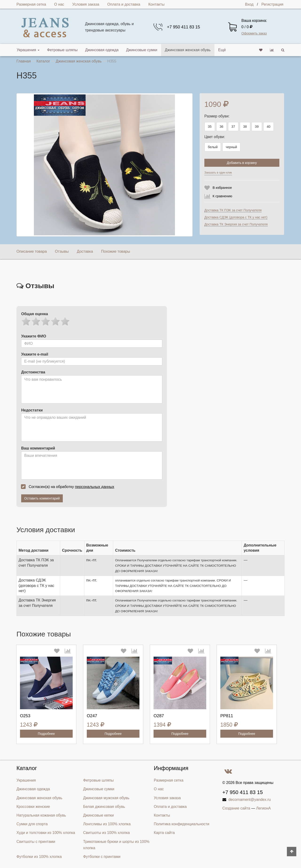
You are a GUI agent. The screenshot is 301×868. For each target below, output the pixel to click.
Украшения (28, 50)
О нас (59, 4)
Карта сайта (164, 833)
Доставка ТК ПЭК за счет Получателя (233, 210)
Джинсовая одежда (102, 50)
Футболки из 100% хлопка (39, 857)
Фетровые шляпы (62, 50)
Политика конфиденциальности (182, 824)
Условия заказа (86, 4)
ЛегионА (263, 808)
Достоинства (33, 372)
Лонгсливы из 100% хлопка (107, 824)
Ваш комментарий (38, 448)
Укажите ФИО (34, 336)
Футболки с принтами (102, 857)
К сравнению (222, 196)
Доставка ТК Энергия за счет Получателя (236, 224)
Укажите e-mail (35, 354)
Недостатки (32, 410)
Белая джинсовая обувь (104, 807)
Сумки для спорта (32, 824)
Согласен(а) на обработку (69, 487)
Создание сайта (236, 808)
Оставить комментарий (42, 498)
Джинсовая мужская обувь (106, 798)
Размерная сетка (31, 4)
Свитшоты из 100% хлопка (107, 833)
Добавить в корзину (242, 163)
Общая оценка (35, 314)
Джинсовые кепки (99, 815)
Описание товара (32, 251)
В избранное (222, 188)
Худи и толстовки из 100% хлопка (46, 833)
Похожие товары (116, 251)
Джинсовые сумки (142, 50)
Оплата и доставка (124, 4)
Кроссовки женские (33, 807)
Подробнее (46, 734)
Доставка (85, 251)
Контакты (156, 4)
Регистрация (272, 4)
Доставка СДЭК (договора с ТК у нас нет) (236, 217)
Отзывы (62, 251)
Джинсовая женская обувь (188, 50)
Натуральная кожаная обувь (41, 815)
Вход (249, 4)
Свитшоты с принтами (36, 842)
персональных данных (95, 487)
